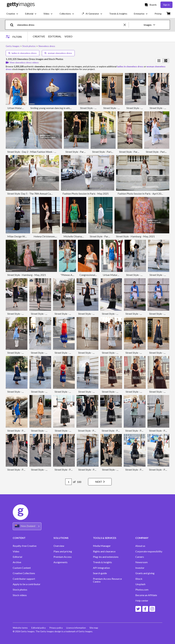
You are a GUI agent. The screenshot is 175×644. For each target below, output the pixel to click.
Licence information (77, 628)
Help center (142, 601)
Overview (59, 546)
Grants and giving (145, 573)
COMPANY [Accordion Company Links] (142, 538)
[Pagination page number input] (68, 482)
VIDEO (68, 36)
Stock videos (20, 595)
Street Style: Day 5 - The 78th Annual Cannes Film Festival (39, 194)
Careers (140, 557)
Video (16, 551)
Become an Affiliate (146, 595)
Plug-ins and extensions (106, 557)
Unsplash (140, 584)
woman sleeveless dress (58, 53)
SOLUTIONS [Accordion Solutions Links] (61, 538)
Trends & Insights (102, 562)
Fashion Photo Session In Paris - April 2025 (141, 194)
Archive (17, 562)
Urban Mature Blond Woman (23, 108)
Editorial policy (39, 628)
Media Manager (102, 546)
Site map (95, 628)
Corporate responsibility (149, 551)
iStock (139, 579)
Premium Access (63, 557)
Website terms (20, 628)
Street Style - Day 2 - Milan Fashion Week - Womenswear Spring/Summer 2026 (50, 152)
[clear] (126, 25)
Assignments (61, 562)
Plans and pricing (63, 551)
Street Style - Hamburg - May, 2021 (135, 236)
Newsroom (141, 562)
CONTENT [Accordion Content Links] (19, 538)
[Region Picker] (27, 526)
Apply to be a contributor (27, 584)
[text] (70, 25)
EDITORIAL (55, 36)
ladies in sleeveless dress (23, 53)
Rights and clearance (104, 551)
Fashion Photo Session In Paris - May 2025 (86, 194)
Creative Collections (24, 573)
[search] (13, 25)
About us (140, 546)
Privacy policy (56, 628)
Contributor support (24, 579)
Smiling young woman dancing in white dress (54, 108)
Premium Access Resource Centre (107, 580)
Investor (140, 568)
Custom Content (22, 568)
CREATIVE (39, 36)
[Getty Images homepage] (21, 5)
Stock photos (20, 590)
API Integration (101, 568)
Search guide (100, 573)
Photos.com (142, 590)
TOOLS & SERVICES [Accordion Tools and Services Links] (105, 538)
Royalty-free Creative (25, 546)
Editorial (17, 557)
